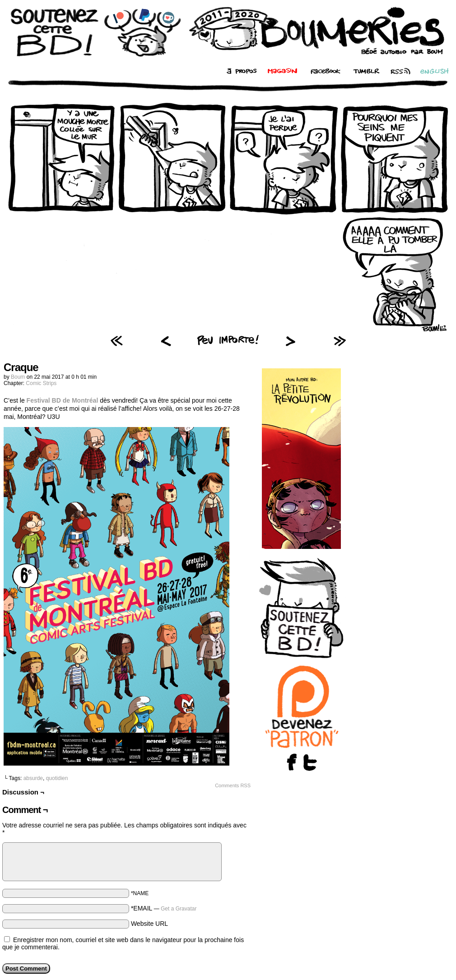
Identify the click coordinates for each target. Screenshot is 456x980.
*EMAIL (164, 908)
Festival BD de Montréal (63, 400)
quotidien (57, 778)
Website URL (149, 924)
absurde (33, 778)
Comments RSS (233, 785)
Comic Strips (41, 383)
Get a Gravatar (179, 909)
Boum (18, 377)
